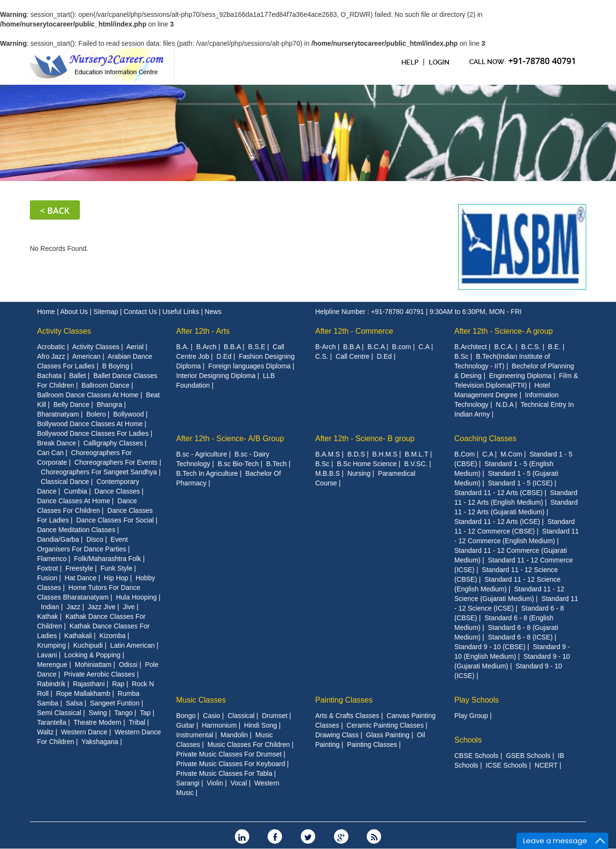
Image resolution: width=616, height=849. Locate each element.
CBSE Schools (476, 756)
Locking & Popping (93, 655)
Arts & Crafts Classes (347, 716)
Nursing (359, 473)
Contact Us (141, 312)
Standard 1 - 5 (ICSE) (520, 483)
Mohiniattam (93, 665)
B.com (402, 347)
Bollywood (128, 414)
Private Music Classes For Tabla (224, 773)
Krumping (51, 645)
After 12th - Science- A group (504, 331)
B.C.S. (531, 347)
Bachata (49, 376)
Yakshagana (100, 742)
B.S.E (257, 347)
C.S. (322, 356)
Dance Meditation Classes (76, 530)
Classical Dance (65, 482)
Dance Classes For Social (115, 520)
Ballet (78, 376)
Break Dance (57, 443)
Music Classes (201, 700)
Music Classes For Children (249, 745)
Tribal (137, 722)
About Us (75, 312)
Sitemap (107, 312)
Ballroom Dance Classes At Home (88, 395)
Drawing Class (337, 735)
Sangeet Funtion (115, 703)
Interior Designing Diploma (216, 376)
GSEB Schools (528, 756)
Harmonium (219, 725)
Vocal (239, 783)
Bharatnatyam (58, 414)
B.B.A (232, 347)
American (86, 356)
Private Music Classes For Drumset (229, 754)
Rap (118, 684)
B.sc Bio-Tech (238, 464)
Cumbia (76, 491)
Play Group (471, 716)
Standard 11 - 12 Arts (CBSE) (499, 493)
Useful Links (181, 312)
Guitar (185, 725)
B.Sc (462, 356)
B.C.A (376, 347)
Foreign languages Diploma (250, 366)
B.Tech (276, 464)
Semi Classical (59, 713)
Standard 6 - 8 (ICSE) (520, 637)
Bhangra (109, 405)
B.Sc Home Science (367, 464)
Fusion (47, 578)
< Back (55, 210)
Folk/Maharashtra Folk (108, 559)
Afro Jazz (51, 356)
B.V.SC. (416, 464)
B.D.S (356, 454)
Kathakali (78, 636)
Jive (129, 607)
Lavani (47, 655)
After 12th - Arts (203, 331)
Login (439, 62)
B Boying (115, 366)
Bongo (186, 716)
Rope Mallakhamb (83, 693)
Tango (123, 713)
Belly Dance (71, 405)
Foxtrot (48, 568)
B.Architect (471, 347)
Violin (215, 783)
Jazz (73, 607)
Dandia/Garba (58, 539)
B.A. (182, 347)
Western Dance (84, 732)
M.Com (511, 454)
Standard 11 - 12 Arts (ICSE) (497, 522)
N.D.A (505, 405)
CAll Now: (523, 61)
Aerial (135, 347)
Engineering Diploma (520, 376)
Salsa (74, 703)
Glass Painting (388, 735)
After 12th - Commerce (354, 331)
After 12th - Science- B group (365, 438)
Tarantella (52, 722)
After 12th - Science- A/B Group (230, 438)
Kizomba (112, 636)
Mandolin (234, 735)
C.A (424, 347)
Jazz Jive (102, 607)
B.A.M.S (327, 454)
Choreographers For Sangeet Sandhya (99, 472)
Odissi (128, 665)
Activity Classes (64, 331)
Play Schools (477, 700)
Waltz (45, 732)
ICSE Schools (506, 765)
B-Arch (326, 347)
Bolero (96, 414)
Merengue (52, 665)
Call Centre (353, 356)
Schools (468, 740)
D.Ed (224, 356)
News (213, 312)
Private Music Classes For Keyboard (231, 764)
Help (410, 62)
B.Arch (206, 347)
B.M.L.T (417, 454)
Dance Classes (117, 491)
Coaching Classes (485, 438)
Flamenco (52, 559)
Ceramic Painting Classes (385, 725)
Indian (50, 607)
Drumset (275, 716)
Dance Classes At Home (74, 501)
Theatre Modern (98, 722)
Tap (146, 713)
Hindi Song (261, 725)
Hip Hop (116, 578)
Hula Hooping (136, 597)
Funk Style (116, 568)
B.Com (465, 454)
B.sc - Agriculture (202, 454)
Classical (241, 716)
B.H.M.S (385, 454)
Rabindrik (51, 684)
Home (47, 312)
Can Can (50, 453)
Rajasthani (89, 684)
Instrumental (195, 735)
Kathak (48, 616)
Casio (212, 716)
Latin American (133, 645)
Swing (98, 713)
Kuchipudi (88, 645)
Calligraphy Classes (113, 443)
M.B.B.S (327, 473)
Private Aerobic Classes (100, 674)
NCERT (546, 765)
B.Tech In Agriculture (207, 473)
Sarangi (188, 783)
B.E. (554, 347)
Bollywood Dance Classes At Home (90, 424)
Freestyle (79, 568)
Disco (95, 539)
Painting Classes (344, 700)
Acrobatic (51, 347)
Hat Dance (80, 578)
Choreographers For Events (116, 462)
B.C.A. (504, 347)
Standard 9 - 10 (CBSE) (490, 647)
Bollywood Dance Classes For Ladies (93, 433)
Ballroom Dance (105, 385)
